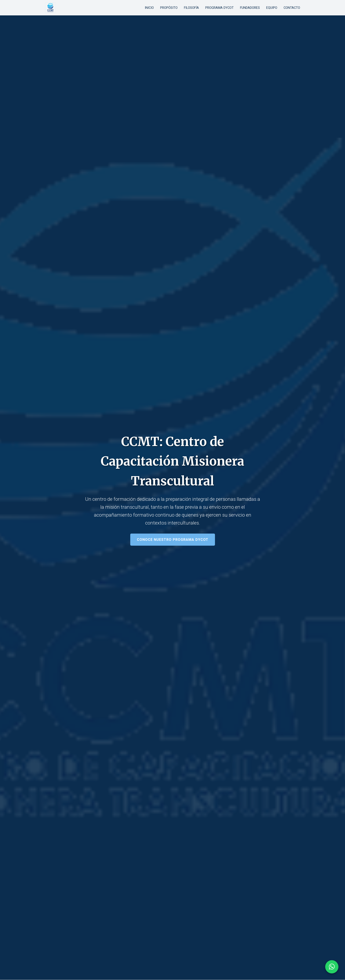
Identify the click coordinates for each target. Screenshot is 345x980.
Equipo (272, 8)
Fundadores (250, 8)
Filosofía (191, 8)
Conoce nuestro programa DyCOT (173, 540)
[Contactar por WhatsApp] (332, 967)
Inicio (149, 8)
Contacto (292, 8)
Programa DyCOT (219, 8)
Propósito (169, 8)
